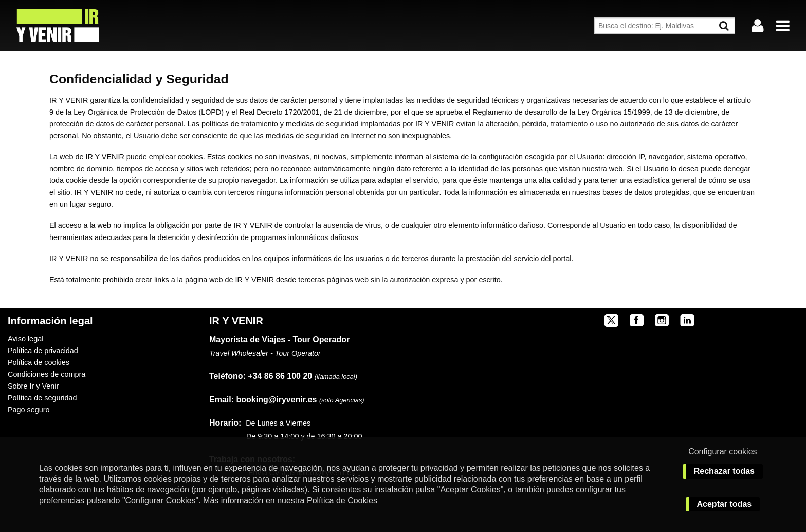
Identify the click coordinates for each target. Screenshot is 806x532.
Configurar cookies (722, 452)
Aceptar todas (725, 504)
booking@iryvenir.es (263, 400)
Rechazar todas (724, 471)
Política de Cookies (342, 500)
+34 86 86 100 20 (280, 376)
